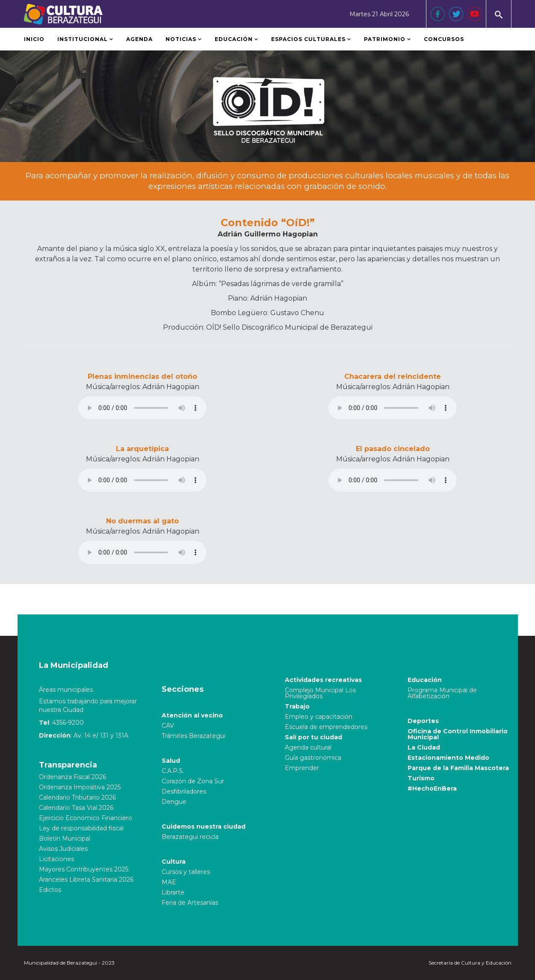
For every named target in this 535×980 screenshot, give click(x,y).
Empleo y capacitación (319, 717)
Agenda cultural (308, 747)
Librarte (173, 892)
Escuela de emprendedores (326, 727)
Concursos (444, 39)
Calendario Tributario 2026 (77, 797)
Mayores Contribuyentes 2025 (84, 869)
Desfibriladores (184, 791)
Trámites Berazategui (194, 736)
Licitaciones (56, 859)
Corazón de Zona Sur (193, 781)
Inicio (34, 39)
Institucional (83, 39)
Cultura (174, 862)
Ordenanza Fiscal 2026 (72, 777)
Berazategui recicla (190, 837)
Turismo (421, 778)
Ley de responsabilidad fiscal (81, 828)
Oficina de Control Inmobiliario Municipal (458, 734)
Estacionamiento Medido (448, 758)
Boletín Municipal (65, 838)
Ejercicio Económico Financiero (86, 818)
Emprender (302, 768)
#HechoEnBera (432, 788)
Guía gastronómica (313, 758)
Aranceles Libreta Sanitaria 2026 (86, 880)
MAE (169, 882)
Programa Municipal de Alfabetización (442, 693)
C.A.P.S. (173, 771)
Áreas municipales (66, 690)
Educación (234, 39)
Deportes (423, 721)
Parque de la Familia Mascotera (458, 768)
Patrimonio (386, 39)
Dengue (174, 802)
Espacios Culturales (308, 39)
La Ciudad (424, 747)
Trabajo (297, 706)
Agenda (139, 39)
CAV (168, 726)
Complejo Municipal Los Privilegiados (320, 693)
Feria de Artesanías (190, 903)
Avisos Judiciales (63, 849)
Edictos (50, 890)
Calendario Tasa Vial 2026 (76, 808)
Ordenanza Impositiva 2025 (80, 787)
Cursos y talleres (186, 872)
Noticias (181, 39)
